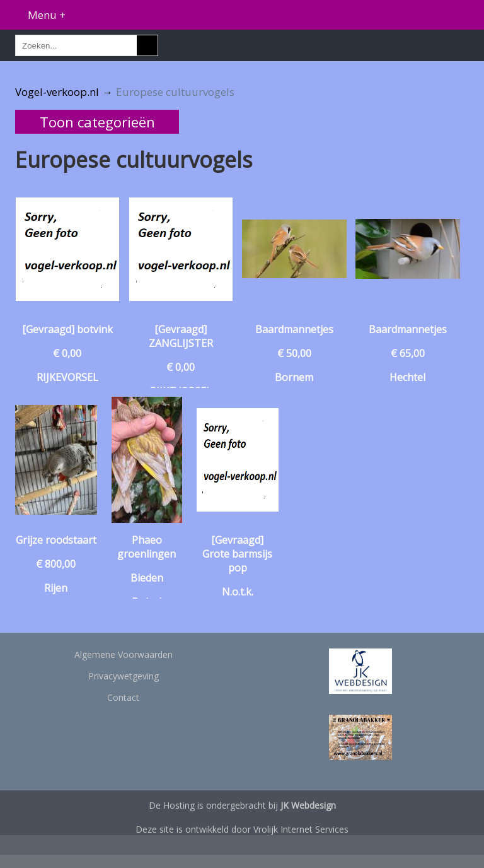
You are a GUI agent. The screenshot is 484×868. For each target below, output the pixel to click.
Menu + (47, 15)
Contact (123, 697)
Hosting (179, 805)
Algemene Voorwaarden (124, 654)
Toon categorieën (97, 122)
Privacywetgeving (124, 676)
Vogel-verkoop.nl (57, 92)
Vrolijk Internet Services (301, 829)
